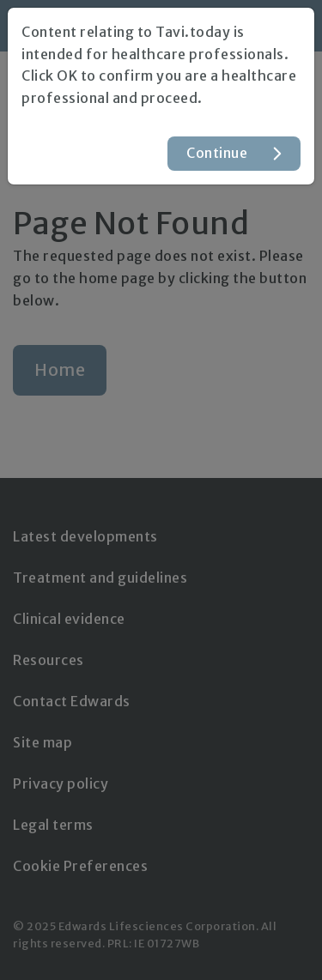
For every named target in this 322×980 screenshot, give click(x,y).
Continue (217, 153)
